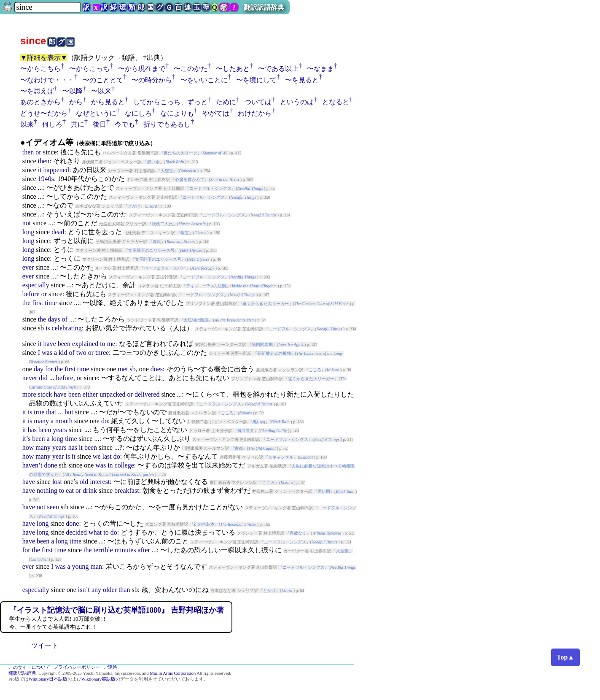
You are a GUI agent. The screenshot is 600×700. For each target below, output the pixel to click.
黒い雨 (153, 162)
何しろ (52, 124)
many (41, 421)
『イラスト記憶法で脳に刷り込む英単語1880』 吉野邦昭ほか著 (117, 610)
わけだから (255, 113)
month (64, 421)
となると (336, 102)
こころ (315, 370)
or (38, 152)
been (64, 344)
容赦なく (298, 533)
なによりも (177, 113)
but (69, 412)
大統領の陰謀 (196, 320)
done (50, 465)
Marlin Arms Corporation (173, 673)
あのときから (40, 102)
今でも (125, 124)
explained (85, 344)
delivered (147, 394)
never (30, 378)
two (81, 353)
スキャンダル (281, 457)
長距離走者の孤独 (274, 353)
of (65, 319)
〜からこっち (89, 69)
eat (70, 491)
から (76, 102)
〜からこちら (40, 69)
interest (100, 482)
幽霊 (185, 233)
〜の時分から (152, 80)
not (27, 223)
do (105, 421)
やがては (216, 113)
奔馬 (157, 242)
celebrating (67, 328)
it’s (27, 439)
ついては (258, 102)
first (38, 303)
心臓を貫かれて (190, 180)
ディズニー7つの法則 (206, 286)
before (31, 294)
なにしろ (138, 113)
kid (63, 353)
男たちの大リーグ (180, 153)
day (39, 369)
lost (57, 482)
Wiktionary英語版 (98, 679)
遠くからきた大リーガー (266, 304)
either (90, 394)
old (84, 482)
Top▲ (565, 657)
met (123, 369)
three (102, 353)
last (107, 456)
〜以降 (73, 91)
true (39, 412)
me (111, 344)
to (102, 344)
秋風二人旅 (162, 224)
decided (76, 532)
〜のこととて (103, 80)
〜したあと (233, 69)
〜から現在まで (142, 69)
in (110, 465)
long (28, 232)
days (54, 319)
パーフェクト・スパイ (165, 268)
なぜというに (96, 113)
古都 (239, 448)
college (124, 465)
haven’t (32, 465)
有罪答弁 (246, 431)
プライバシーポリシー (77, 667)
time (51, 303)
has (32, 430)
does (157, 369)
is (48, 328)
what (95, 532)
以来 (27, 124)
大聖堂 (167, 171)
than (124, 590)
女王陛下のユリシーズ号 (151, 250)
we (97, 456)
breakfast (127, 491)
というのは (297, 102)
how (28, 447)
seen (53, 507)
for (49, 369)
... (117, 447)
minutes (125, 550)
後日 (100, 124)
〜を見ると (302, 80)
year (58, 456)
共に (78, 124)
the (27, 303)
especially (36, 285)
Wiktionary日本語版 (48, 679)
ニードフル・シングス (210, 188)
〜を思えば (37, 91)
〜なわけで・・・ (47, 80)
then (28, 152)
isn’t (84, 590)
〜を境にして (256, 80)
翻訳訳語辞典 (264, 7)
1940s (46, 179)
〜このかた (191, 69)
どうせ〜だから (44, 113)
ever (28, 267)
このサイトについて (29, 667)
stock (45, 394)
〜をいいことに (204, 80)
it (40, 170)
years (60, 430)
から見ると (108, 102)
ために (226, 102)
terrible (103, 550)
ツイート (45, 645)
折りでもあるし (167, 124)
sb (132, 369)
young (81, 566)
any (96, 590)
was (47, 353)
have (50, 344)
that (51, 412)
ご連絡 (110, 667)
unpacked (112, 394)
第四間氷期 (262, 345)
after (144, 550)
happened (56, 170)
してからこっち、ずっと (170, 102)
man (97, 566)
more (29, 394)
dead (58, 232)
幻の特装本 (204, 524)
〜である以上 (278, 69)
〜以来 (101, 91)
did (43, 378)
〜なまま (320, 69)
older (110, 590)
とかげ (134, 206)
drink (90, 491)
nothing (47, 491)
